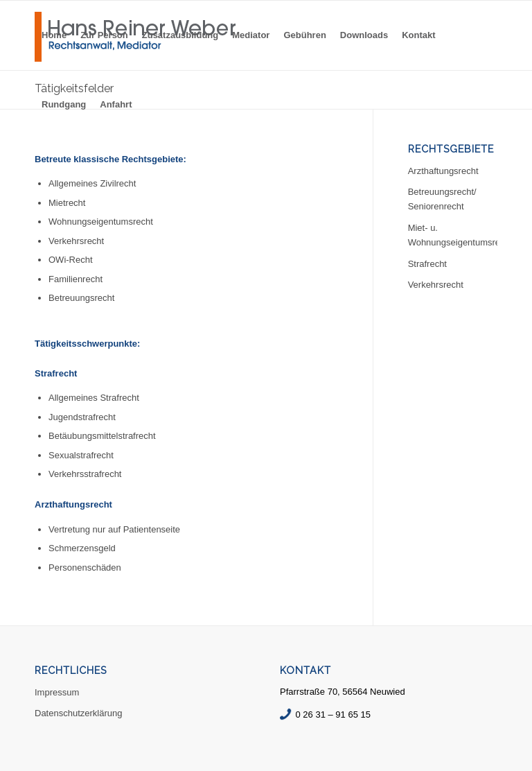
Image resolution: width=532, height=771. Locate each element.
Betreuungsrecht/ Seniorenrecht (442, 199)
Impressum (57, 692)
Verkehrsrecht (436, 285)
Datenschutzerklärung (78, 713)
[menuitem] (54, 35)
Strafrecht (427, 264)
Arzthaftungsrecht (443, 171)
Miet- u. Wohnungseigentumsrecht (453, 235)
